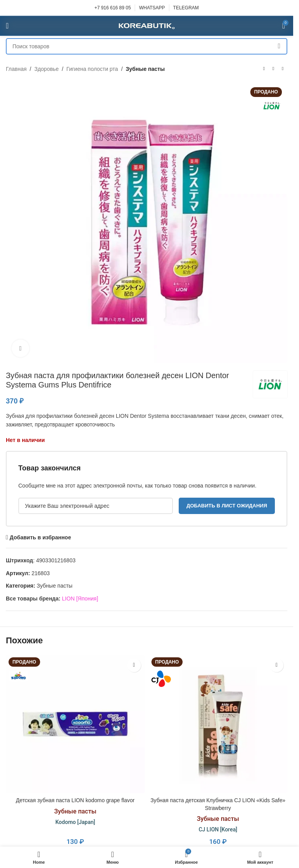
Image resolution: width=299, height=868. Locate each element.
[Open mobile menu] (7, 26)
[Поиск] (147, 46)
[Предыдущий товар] (264, 69)
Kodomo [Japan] (75, 822)
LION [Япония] (80, 599)
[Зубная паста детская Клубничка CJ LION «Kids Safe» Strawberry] (218, 724)
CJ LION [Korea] (218, 829)
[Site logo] (147, 25)
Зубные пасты (145, 69)
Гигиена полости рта (92, 69)
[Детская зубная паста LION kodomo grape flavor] (75, 724)
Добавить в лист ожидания (227, 506)
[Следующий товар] (283, 69)
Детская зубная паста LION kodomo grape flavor (75, 800)
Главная (16, 69)
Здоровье (47, 69)
